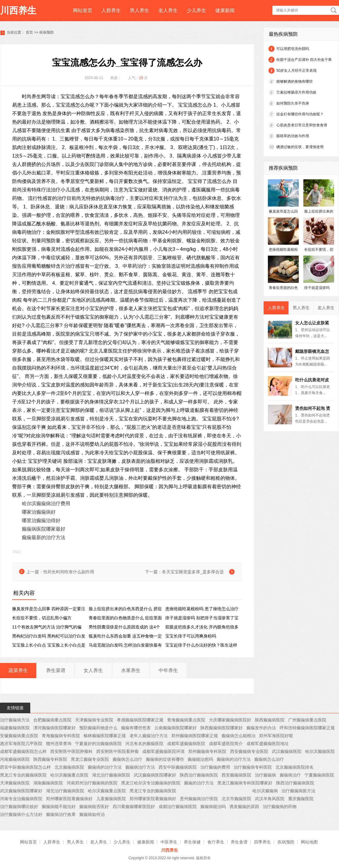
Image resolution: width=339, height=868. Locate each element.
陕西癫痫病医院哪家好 (222, 728)
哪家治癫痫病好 (39, 512)
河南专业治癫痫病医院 (21, 799)
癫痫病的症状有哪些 (165, 759)
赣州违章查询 (59, 744)
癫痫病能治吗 (213, 807)
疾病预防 (47, 32)
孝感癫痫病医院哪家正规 (140, 720)
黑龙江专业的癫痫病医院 (23, 775)
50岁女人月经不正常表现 (296, 71)
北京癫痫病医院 (69, 767)
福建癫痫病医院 (15, 728)
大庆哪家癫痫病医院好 (230, 720)
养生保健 (192, 842)
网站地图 (309, 842)
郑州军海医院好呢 (276, 736)
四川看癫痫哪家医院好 (134, 807)
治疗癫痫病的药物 (280, 807)
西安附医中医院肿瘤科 (71, 751)
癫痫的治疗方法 (199, 783)
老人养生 (168, 10)
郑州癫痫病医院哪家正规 (195, 736)
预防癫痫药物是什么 (98, 728)
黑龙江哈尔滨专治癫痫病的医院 (151, 783)
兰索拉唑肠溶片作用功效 (296, 92)
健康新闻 (225, 10)
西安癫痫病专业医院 (249, 751)
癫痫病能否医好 (94, 807)
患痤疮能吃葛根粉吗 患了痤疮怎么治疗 (202, 609)
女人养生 (93, 670)
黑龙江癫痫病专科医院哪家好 (245, 783)
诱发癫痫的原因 (244, 807)
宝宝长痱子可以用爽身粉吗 (191, 636)
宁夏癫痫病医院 (319, 775)
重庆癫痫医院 (301, 799)
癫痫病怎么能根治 (239, 736)
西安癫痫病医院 (236, 775)
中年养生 (168, 670)
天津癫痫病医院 (15, 783)
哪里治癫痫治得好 (41, 520)
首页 (29, 32)
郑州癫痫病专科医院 (207, 751)
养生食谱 (239, 842)
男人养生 (140, 10)
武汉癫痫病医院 (287, 751)
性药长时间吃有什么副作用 (69, 572)
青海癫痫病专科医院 (61, 736)
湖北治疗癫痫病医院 (111, 775)
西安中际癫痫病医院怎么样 (25, 767)
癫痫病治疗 (290, 775)
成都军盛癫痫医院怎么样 (23, 751)
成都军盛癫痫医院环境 (163, 751)
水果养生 (131, 670)
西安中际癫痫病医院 (178, 767)
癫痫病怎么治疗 (127, 759)
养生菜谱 (56, 670)
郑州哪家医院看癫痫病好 (69, 799)
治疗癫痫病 (265, 775)
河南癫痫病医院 (15, 759)
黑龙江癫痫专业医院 (90, 759)
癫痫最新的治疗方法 (44, 537)
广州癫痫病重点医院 (307, 720)
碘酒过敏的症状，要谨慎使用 (300, 147)
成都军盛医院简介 (226, 744)
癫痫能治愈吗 (200, 759)
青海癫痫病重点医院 (186, 720)
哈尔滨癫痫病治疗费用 (46, 504)
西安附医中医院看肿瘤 (117, 751)
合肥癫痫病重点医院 (52, 720)
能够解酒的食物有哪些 (295, 81)
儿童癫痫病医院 (111, 799)
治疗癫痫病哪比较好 (19, 807)
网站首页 (83, 10)
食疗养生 (216, 842)
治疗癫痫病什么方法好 (21, 814)
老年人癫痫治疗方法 (149, 736)
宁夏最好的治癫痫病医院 (98, 744)
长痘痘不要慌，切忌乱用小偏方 (42, 618)
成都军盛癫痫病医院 (186, 744)
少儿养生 (196, 10)
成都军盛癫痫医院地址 (268, 744)
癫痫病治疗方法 (140, 767)
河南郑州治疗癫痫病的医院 (92, 783)
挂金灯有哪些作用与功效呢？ (300, 114)
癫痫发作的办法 (261, 728)
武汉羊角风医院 (270, 799)
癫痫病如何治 (92, 814)
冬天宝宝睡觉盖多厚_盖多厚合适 (193, 572)
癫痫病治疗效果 (61, 814)
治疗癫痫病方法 (15, 720)
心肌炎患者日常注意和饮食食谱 (302, 125)
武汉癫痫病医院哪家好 (155, 775)
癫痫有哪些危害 (136, 728)
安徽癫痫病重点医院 (19, 736)
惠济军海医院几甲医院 (21, 744)
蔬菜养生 (18, 670)
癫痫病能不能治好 (59, 807)
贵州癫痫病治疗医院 (199, 799)
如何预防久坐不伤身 (293, 103)
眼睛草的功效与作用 (293, 136)
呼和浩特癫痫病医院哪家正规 (307, 728)
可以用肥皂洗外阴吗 (293, 49)
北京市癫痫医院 (236, 799)
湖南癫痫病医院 (48, 783)
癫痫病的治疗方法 (234, 759)
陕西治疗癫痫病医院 (199, 775)
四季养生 (262, 842)
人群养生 (111, 10)
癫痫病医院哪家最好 (44, 529)
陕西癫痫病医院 (270, 720)
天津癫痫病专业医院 (94, 720)
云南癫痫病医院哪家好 (176, 728)
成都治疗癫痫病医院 (178, 807)
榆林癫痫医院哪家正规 (105, 736)
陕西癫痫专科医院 (50, 759)
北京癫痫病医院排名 (295, 767)
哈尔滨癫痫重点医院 (69, 775)
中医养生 (169, 842)
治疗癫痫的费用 (215, 767)
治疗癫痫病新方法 (298, 791)
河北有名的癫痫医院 (144, 744)
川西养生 (18, 10)
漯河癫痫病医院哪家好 (54, 728)
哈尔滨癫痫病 (265, 791)
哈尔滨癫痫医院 (320, 751)
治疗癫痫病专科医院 (253, 767)
